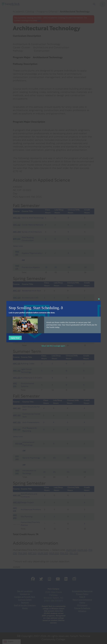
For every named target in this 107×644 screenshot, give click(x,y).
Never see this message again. (54, 346)
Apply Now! (15, 338)
